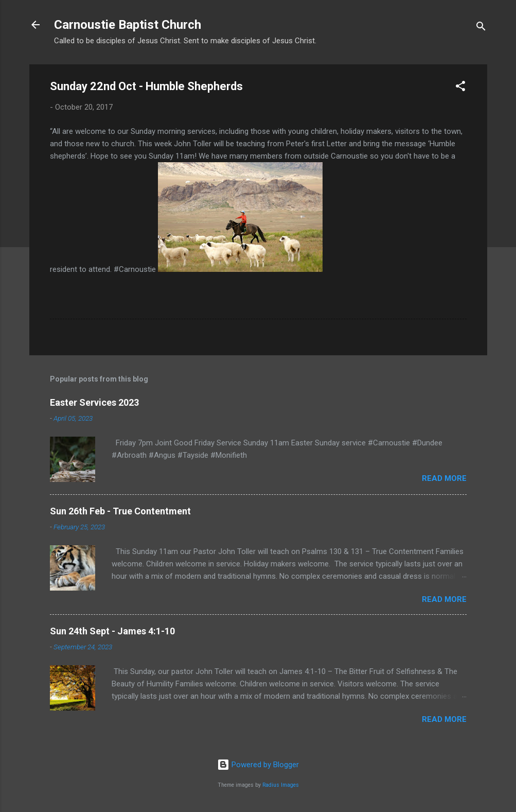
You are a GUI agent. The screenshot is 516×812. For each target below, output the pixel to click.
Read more (444, 478)
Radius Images (281, 785)
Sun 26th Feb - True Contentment (120, 511)
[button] (460, 88)
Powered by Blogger (258, 765)
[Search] (481, 28)
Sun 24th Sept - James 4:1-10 (112, 631)
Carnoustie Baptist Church (128, 25)
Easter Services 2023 (94, 402)
